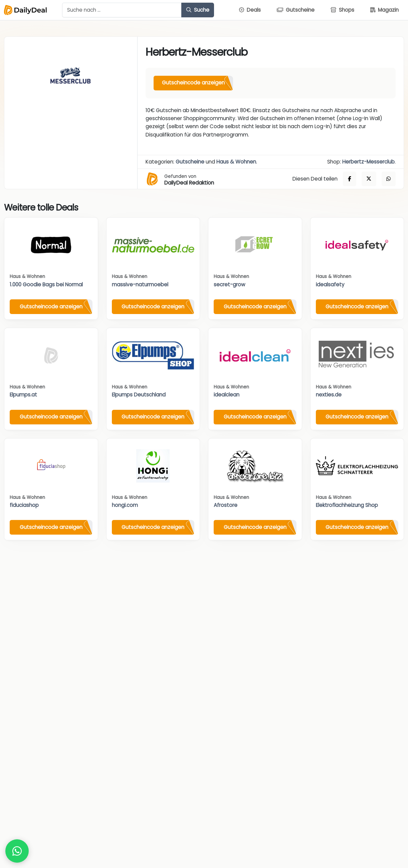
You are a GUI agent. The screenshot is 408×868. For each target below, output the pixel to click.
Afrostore (226, 505)
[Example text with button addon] (122, 10)
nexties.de (329, 395)
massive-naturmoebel (140, 284)
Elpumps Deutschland (139, 395)
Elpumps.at (23, 395)
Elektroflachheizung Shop (347, 505)
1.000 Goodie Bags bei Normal (46, 284)
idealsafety (330, 284)
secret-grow (229, 284)
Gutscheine (190, 162)
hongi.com (125, 505)
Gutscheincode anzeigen (193, 83)
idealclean (227, 395)
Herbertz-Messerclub (368, 162)
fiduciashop (24, 505)
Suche (198, 10)
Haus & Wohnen (236, 162)
